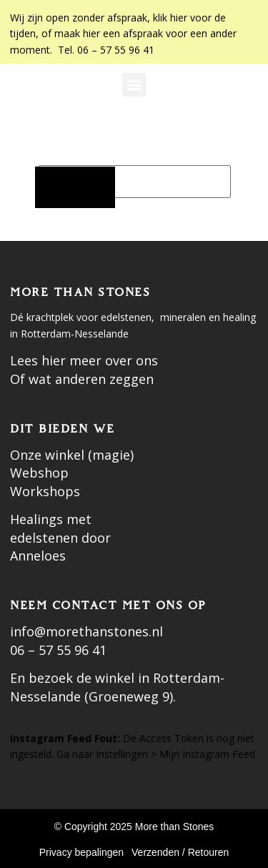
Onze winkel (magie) (72, 455)
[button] (134, 85)
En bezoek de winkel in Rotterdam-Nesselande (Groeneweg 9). (117, 687)
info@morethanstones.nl (86, 631)
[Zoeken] (75, 188)
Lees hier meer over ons (84, 360)
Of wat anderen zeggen (82, 379)
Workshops (45, 491)
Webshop (39, 473)
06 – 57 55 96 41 (58, 650)
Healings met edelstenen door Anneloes (60, 537)
